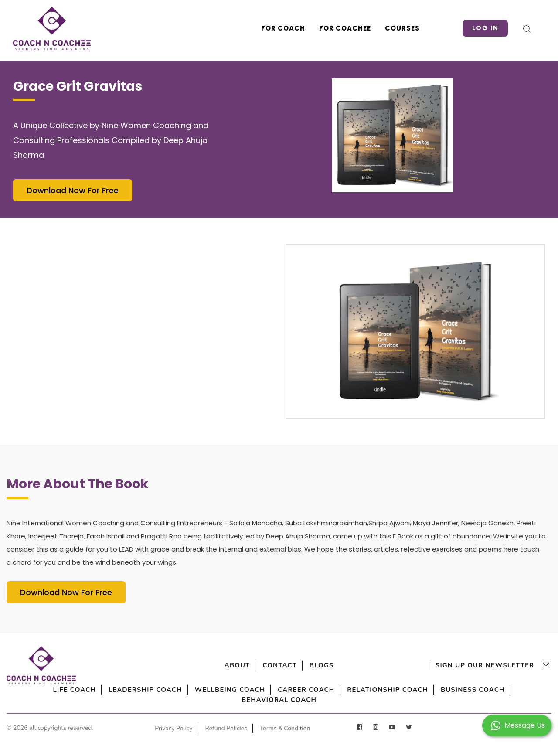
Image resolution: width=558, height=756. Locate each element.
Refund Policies (261, 729)
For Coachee (337, 28)
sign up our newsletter (486, 665)
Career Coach (360, 690)
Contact (280, 665)
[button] (517, 725)
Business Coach (226, 700)
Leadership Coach (164, 690)
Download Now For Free (73, 190)
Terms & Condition (233, 738)
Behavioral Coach (326, 700)
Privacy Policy (201, 729)
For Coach (275, 28)
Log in (482, 28)
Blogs (333, 665)
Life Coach (77, 690)
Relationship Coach (459, 690)
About (226, 665)
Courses (395, 28)
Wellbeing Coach (267, 690)
